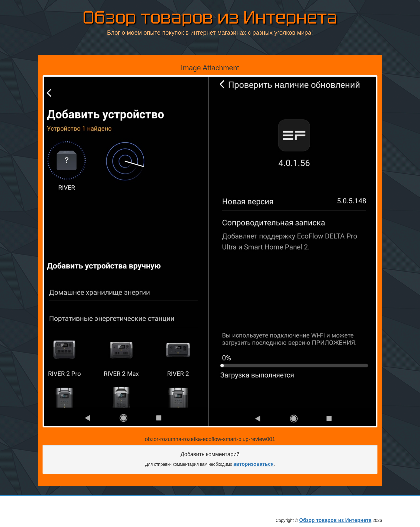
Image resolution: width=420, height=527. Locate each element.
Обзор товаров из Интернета (210, 19)
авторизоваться (254, 464)
